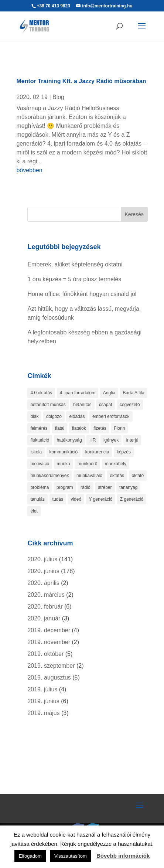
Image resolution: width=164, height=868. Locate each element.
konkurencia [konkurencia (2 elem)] (97, 452)
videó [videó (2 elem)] (76, 499)
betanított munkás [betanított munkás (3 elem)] (48, 405)
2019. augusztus (49, 678)
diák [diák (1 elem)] (34, 416)
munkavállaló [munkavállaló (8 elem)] (89, 476)
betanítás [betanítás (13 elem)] (82, 405)
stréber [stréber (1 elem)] (105, 487)
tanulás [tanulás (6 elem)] (37, 499)
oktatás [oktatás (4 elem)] (117, 476)
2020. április (43, 583)
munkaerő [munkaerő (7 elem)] (87, 464)
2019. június (43, 701)
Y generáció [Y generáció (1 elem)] (101, 499)
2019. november (49, 642)
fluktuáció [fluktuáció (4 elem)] (40, 440)
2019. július (42, 689)
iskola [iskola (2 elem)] (36, 452)
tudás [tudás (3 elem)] (58, 499)
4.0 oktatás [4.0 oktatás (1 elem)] (41, 393)
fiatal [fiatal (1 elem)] (60, 428)
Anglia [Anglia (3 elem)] (109, 393)
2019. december (49, 630)
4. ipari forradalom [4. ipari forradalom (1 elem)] (78, 393)
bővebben (29, 170)
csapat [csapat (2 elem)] (105, 405)
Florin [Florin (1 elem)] (119, 428)
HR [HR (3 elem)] (93, 440)
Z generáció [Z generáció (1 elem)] (132, 499)
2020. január (44, 618)
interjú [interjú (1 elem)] (132, 440)
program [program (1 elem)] (65, 487)
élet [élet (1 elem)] (34, 511)
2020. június (43, 571)
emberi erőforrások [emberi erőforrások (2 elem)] (111, 416)
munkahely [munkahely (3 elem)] (116, 464)
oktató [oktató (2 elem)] (138, 476)
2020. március (46, 595)
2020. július (42, 559)
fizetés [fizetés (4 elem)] (100, 428)
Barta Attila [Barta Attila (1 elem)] (134, 393)
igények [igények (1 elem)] (111, 440)
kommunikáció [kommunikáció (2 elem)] (64, 452)
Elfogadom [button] (30, 856)
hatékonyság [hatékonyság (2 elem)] (69, 440)
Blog (58, 97)
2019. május (43, 713)
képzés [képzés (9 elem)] (124, 452)
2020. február (45, 607)
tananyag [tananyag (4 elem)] (128, 487)
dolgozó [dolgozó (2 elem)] (54, 416)
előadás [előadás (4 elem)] (77, 416)
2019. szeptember (51, 666)
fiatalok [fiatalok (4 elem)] (79, 428)
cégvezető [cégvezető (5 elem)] (130, 405)
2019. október (45, 654)
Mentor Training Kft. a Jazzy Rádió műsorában (81, 81)
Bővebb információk (123, 856)
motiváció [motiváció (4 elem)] (40, 464)
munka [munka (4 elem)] (64, 464)
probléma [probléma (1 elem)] (40, 487)
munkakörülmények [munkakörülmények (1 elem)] (49, 476)
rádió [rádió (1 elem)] (86, 487)
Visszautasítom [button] (71, 856)
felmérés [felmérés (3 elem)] (39, 428)
